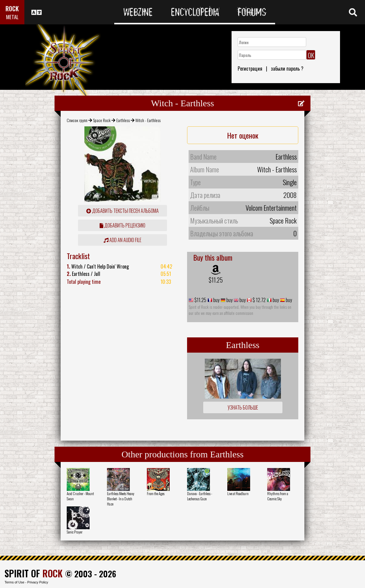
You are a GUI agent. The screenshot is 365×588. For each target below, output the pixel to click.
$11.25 (216, 280)
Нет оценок (243, 135)
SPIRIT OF (34, 573)
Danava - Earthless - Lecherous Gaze (200, 496)
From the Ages (156, 493)
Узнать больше (243, 407)
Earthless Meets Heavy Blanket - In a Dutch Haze (121, 499)
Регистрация (250, 69)
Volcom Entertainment (271, 208)
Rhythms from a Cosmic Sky (278, 496)
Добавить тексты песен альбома (122, 211)
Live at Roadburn (238, 493)
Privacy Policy (38, 582)
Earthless (123, 120)
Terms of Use (14, 582)
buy (216, 300)
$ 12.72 (259, 300)
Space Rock (102, 120)
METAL (12, 17)
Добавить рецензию (122, 225)
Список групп (77, 120)
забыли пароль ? (287, 69)
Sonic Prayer (75, 532)
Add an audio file (122, 240)
